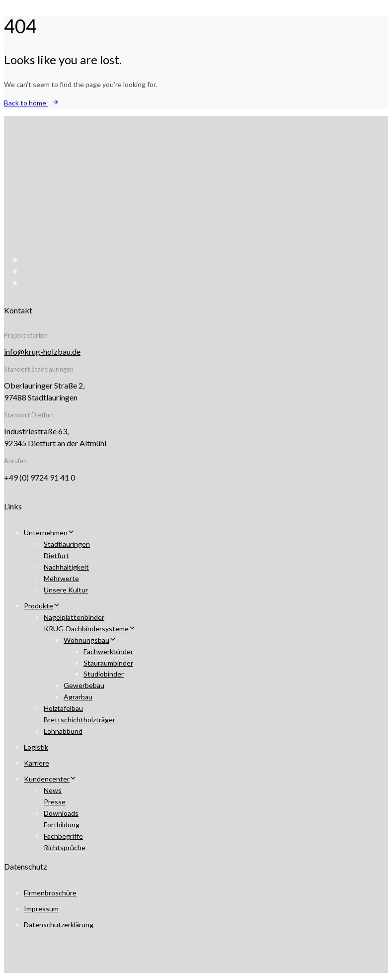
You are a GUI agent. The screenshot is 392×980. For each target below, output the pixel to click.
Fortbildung (62, 825)
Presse (55, 802)
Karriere (37, 763)
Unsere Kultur (66, 590)
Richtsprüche (65, 847)
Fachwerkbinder (108, 651)
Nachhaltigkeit (66, 567)
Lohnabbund (63, 731)
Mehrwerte (61, 578)
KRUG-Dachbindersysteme (90, 629)
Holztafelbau (63, 708)
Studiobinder (104, 674)
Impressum (41, 909)
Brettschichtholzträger (79, 720)
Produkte (42, 606)
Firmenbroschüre (50, 893)
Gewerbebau (84, 685)
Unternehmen (49, 533)
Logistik (36, 747)
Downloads (61, 813)
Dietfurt (56, 555)
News (53, 790)
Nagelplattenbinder (74, 617)
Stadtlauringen (67, 544)
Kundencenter (50, 779)
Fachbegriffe (63, 836)
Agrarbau (78, 697)
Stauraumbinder (108, 663)
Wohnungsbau (90, 640)
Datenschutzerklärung (59, 925)
